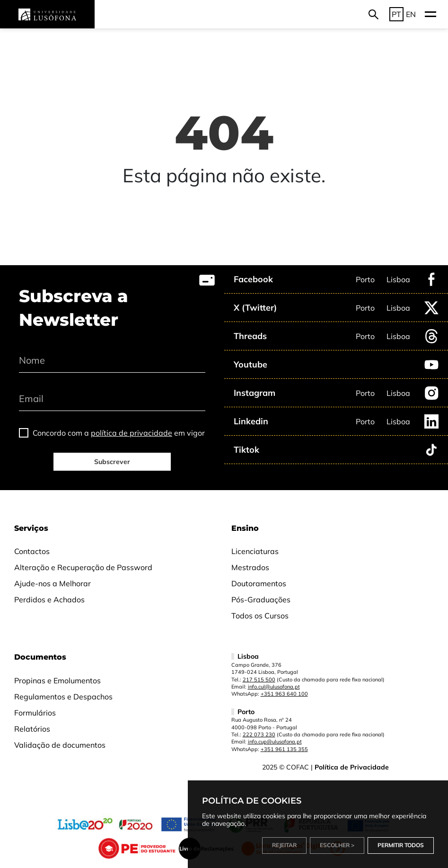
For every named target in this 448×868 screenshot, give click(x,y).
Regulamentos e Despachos (63, 697)
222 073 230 (259, 734)
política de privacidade (132, 433)
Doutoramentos (259, 583)
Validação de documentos (60, 745)
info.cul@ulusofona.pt (274, 687)
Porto (365, 279)
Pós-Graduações (261, 600)
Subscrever (112, 462)
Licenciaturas (255, 551)
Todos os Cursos (260, 616)
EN (411, 14)
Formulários (35, 713)
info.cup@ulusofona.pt (275, 742)
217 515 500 (259, 680)
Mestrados (250, 567)
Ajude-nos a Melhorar (53, 583)
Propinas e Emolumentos (57, 680)
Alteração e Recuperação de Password (83, 567)
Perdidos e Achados (49, 600)
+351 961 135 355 (284, 749)
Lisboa (398, 279)
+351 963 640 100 (284, 694)
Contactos (32, 551)
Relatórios (32, 729)
